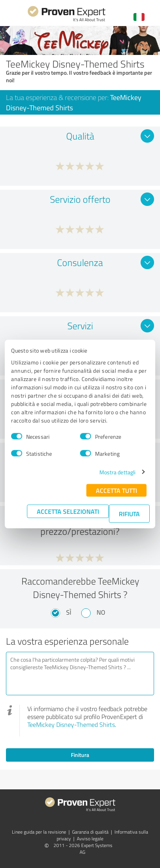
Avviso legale (90, 839)
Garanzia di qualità (90, 832)
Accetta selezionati (68, 511)
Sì (69, 612)
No (101, 612)
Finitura (80, 755)
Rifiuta (129, 513)
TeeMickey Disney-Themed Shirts (71, 725)
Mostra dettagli (118, 472)
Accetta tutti (116, 490)
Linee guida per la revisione (39, 832)
